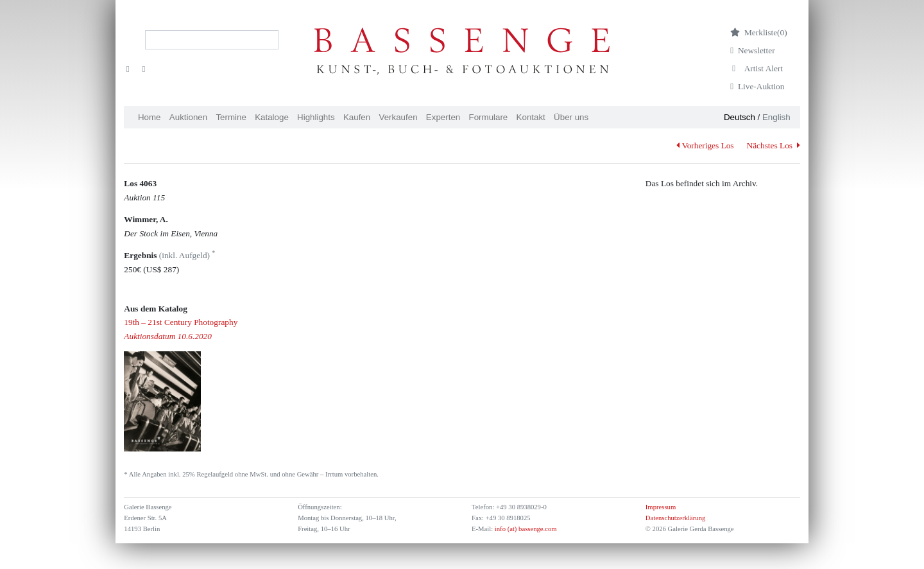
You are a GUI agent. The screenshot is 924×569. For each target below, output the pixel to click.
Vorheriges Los (705, 145)
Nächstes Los (774, 145)
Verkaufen (398, 117)
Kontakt (531, 117)
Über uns (571, 117)
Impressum (661, 507)
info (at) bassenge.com (525, 529)
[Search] (212, 40)
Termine (231, 117)
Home (150, 117)
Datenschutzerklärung (676, 518)
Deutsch (740, 117)
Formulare (489, 117)
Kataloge (272, 117)
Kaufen (357, 117)
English (776, 117)
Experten (443, 117)
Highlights (316, 117)
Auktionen (188, 117)
